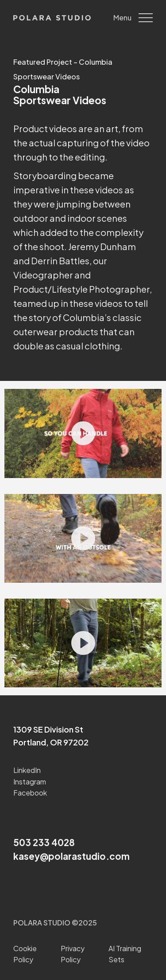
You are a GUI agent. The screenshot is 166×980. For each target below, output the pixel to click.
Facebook (30, 793)
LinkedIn (27, 770)
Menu (133, 18)
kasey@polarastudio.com (71, 856)
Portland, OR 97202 (51, 742)
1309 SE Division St (48, 729)
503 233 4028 (44, 843)
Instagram (30, 782)
